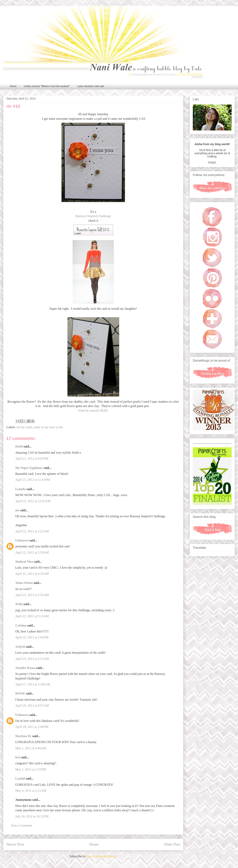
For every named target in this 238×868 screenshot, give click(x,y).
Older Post (172, 844)
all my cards (24, 427)
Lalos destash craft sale (91, 86)
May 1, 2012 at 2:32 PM (31, 769)
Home (13, 86)
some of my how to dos (48, 427)
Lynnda (20, 489)
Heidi (19, 446)
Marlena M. (23, 736)
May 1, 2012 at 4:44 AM (31, 748)
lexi (18, 757)
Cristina (21, 625)
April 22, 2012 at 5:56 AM (32, 595)
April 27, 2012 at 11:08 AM (33, 684)
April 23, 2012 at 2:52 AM (32, 659)
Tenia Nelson (24, 583)
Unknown (22, 540)
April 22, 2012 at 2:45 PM (32, 637)
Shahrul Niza (24, 562)
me (17, 510)
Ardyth (20, 647)
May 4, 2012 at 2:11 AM (31, 791)
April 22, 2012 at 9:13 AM (32, 616)
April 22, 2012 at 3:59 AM (32, 552)
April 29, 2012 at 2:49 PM (32, 727)
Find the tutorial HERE (93, 411)
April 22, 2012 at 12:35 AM (33, 501)
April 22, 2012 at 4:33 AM (32, 574)
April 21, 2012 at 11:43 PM (33, 480)
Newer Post (15, 844)
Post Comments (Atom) (102, 856)
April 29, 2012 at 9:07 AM (32, 706)
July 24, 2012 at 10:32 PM (32, 816)
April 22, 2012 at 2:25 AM (32, 531)
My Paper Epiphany (29, 468)
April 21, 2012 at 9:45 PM (32, 458)
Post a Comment (22, 825)
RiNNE (20, 693)
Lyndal (20, 778)
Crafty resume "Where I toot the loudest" (47, 86)
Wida (19, 604)
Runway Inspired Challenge (93, 216)
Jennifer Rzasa (25, 668)
